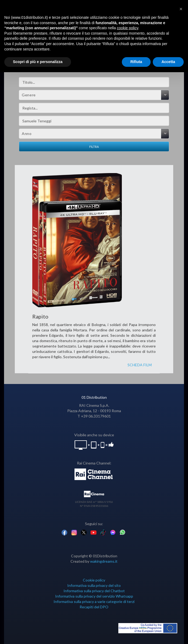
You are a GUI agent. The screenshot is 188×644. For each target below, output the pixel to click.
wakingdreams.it (104, 561)
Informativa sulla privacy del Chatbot (94, 591)
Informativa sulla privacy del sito (94, 585)
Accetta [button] (168, 62)
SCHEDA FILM (140, 365)
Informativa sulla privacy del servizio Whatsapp (94, 596)
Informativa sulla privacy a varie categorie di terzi (94, 601)
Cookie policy (94, 580)
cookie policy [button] (128, 28)
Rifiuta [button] (136, 62)
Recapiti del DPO (94, 607)
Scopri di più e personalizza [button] (38, 62)
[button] (181, 9)
